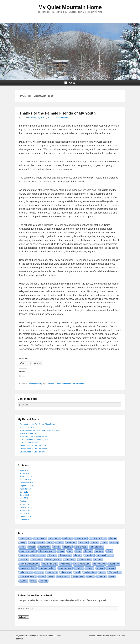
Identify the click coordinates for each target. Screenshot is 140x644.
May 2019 (24, 498)
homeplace (65, 555)
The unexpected (28, 576)
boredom (71, 543)
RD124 (50, 118)
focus (61, 551)
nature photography (29, 564)
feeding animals (28, 551)
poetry (100, 568)
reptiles (39, 572)
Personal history (47, 568)
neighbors (66, 564)
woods (24, 581)
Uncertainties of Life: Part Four (33, 446)
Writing (44, 581)
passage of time (28, 568)
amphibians (40, 538)
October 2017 (26, 520)
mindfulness (85, 560)
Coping (114, 543)
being (23, 543)
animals (68, 538)
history (52, 555)
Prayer (111, 568)
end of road (81, 547)
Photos (79, 568)
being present (37, 543)
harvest (24, 555)
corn (23, 547)
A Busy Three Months (29, 443)
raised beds (26, 572)
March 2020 (25, 473)
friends (52, 384)
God (109, 551)
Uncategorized (34, 384)
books (60, 543)
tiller (42, 576)
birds (50, 543)
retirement (52, 572)
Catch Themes (119, 636)
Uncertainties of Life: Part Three (33, 449)
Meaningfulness (53, 560)
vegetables (78, 576)
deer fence (45, 547)
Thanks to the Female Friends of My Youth (58, 113)
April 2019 (24, 501)
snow (102, 572)
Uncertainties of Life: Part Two (33, 452)
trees (51, 576)
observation (100, 564)
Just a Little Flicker (28, 427)
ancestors (55, 538)
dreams (68, 547)
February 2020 (26, 477)
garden (99, 551)
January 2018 (26, 513)
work (33, 581)
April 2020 (24, 470)
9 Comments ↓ (63, 118)
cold (104, 543)
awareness (81, 538)
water (91, 576)
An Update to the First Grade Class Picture (38, 424)
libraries (24, 560)
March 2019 (25, 504)
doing (57, 547)
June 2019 (24, 495)
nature (98, 560)
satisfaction (90, 572)
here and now (38, 555)
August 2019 (25, 489)
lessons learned (64, 384)
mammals (37, 560)
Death (32, 547)
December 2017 (27, 517)
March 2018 (25, 510)
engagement (97, 547)
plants (90, 568)
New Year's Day (82, 564)
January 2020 (26, 480)
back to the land (98, 538)
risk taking (66, 572)
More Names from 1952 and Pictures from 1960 (40, 430)
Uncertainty (63, 576)
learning (89, 555)
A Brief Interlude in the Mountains (34, 440)
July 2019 (24, 492)
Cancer (84, 543)
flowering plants (47, 551)
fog (70, 551)
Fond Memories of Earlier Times (33, 436)
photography (65, 568)
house (78, 555)
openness (114, 564)
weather (102, 576)
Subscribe (23, 617)
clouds (95, 543)
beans (113, 538)
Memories (70, 560)
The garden (115, 572)
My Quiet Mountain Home (70, 7)
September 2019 (27, 486)
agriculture (25, 538)
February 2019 (26, 507)
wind (112, 576)
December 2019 (27, 483)
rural (78, 572)
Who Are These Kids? (29, 433)
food (78, 551)
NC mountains (50, 564)
